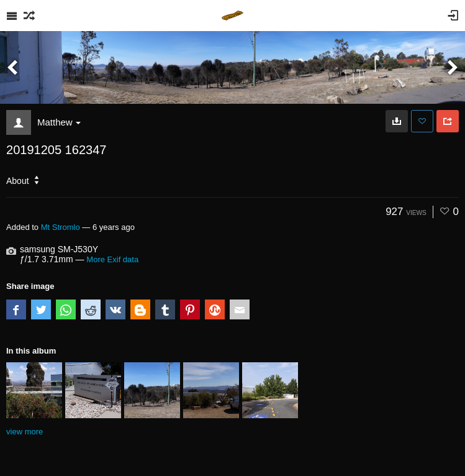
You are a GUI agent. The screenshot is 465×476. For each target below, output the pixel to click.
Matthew (59, 122)
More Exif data (112, 259)
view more (25, 432)
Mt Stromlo (61, 227)
